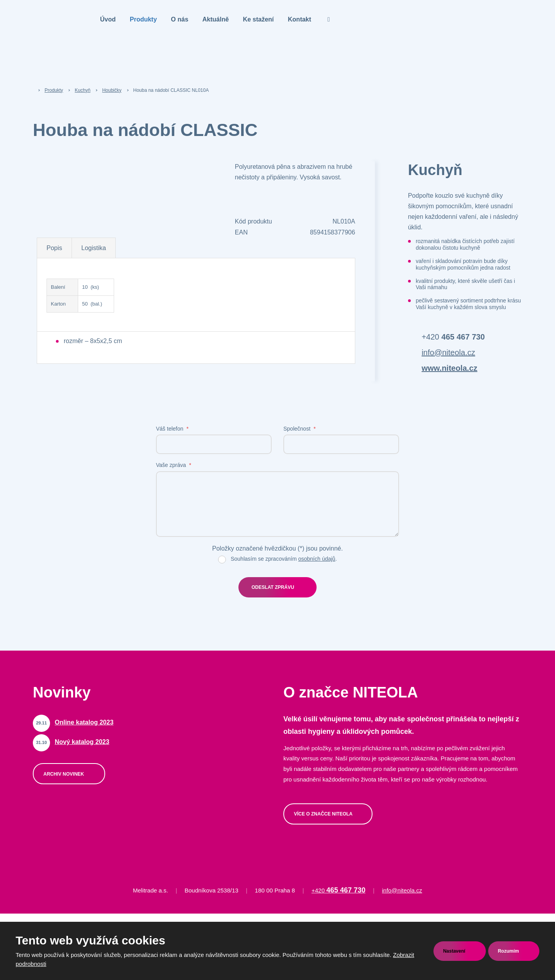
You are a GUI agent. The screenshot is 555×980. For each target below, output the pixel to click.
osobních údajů (317, 559)
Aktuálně (216, 19)
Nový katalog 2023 (82, 742)
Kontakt (300, 19)
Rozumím (509, 951)
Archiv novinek (64, 774)
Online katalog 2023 (84, 722)
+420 (453, 337)
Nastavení (455, 951)
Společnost (300, 429)
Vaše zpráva (174, 465)
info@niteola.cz (448, 352)
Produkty (143, 19)
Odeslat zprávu (273, 587)
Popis (54, 248)
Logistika (94, 248)
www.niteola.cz (450, 368)
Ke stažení (258, 19)
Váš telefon (172, 429)
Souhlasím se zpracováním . (284, 559)
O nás (179, 19)
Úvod (108, 19)
